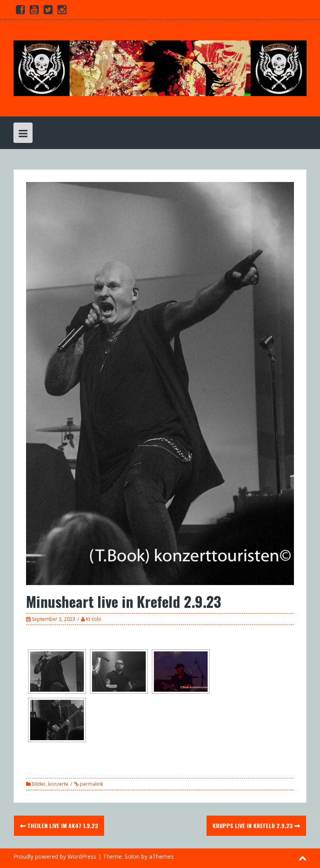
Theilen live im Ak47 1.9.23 (59, 825)
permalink (91, 784)
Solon (132, 856)
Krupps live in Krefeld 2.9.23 (256, 825)
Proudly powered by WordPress (55, 856)
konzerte (58, 784)
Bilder (39, 784)
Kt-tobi (94, 619)
